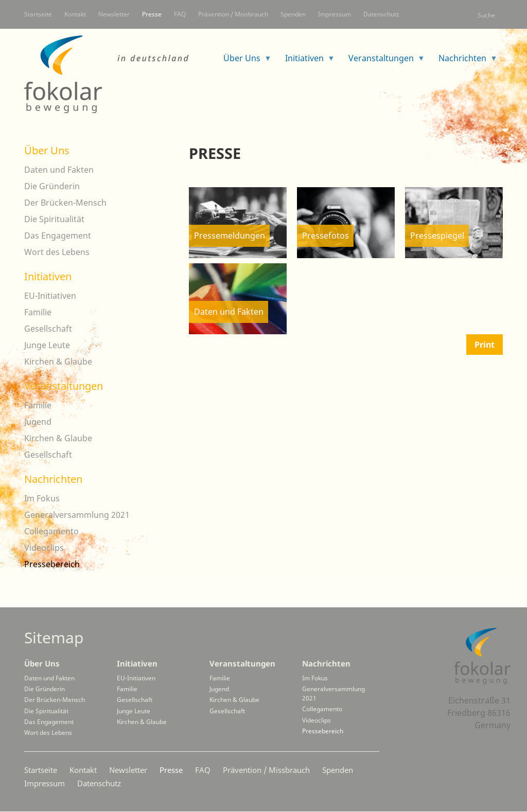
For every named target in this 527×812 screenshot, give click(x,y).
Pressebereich (52, 564)
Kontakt (75, 14)
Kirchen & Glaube (58, 362)
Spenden (293, 14)
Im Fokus (42, 498)
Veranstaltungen (383, 61)
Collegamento (51, 531)
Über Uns (243, 61)
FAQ (180, 14)
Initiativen (306, 61)
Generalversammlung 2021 (77, 515)
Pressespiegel (437, 236)
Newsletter (114, 14)
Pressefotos (326, 236)
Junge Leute (47, 345)
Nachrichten (464, 61)
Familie (38, 312)
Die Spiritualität (54, 219)
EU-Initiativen (50, 296)
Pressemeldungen (230, 236)
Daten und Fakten (229, 312)
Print (485, 345)
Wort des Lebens (57, 252)
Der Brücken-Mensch (65, 203)
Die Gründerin (52, 186)
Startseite (38, 14)
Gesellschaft (48, 329)
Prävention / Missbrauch (233, 14)
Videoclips (44, 548)
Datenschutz (381, 14)
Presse (152, 14)
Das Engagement (58, 236)
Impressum (335, 14)
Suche (486, 15)
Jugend (38, 422)
